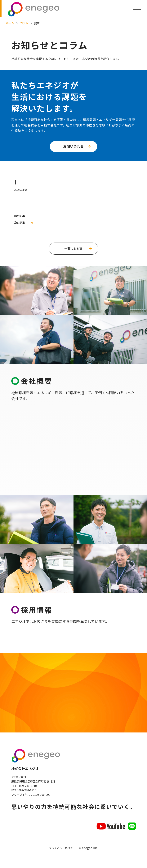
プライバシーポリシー (62, 850)
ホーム (10, 23)
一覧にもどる (73, 248)
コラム (24, 23)
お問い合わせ (73, 146)
